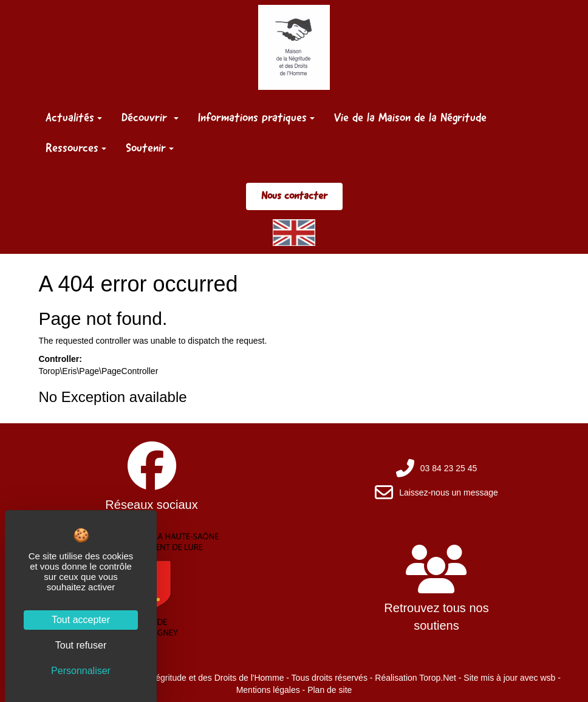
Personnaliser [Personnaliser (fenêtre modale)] (81, 671)
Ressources (76, 148)
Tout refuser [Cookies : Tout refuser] (81, 645)
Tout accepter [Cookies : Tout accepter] (81, 620)
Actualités (74, 117)
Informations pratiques (256, 117)
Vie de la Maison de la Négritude (410, 117)
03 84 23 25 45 (449, 468)
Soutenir (150, 148)
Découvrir (150, 117)
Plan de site (330, 690)
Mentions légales (268, 690)
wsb (548, 678)
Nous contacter (294, 196)
